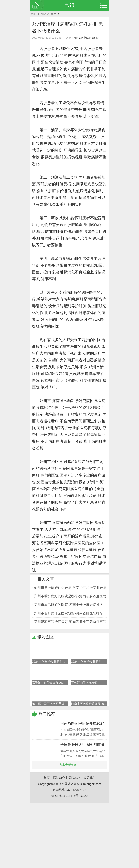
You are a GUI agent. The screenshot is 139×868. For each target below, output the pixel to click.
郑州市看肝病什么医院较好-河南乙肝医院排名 (68, 613)
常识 (53, 14)
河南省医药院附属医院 (86, 38)
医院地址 (74, 778)
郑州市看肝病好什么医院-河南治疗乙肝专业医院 (70, 588)
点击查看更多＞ (69, 765)
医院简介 (59, 778)
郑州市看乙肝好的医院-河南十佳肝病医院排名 (68, 605)
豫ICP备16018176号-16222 (69, 796)
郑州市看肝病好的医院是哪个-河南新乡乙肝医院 (70, 596)
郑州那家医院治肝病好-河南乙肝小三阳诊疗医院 (70, 622)
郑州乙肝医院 (38, 14)
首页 (47, 778)
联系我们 (90, 778)
